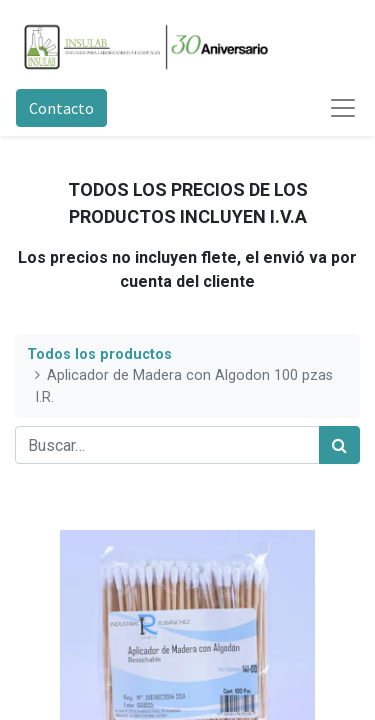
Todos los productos (99, 354)
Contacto (61, 108)
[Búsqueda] (339, 445)
